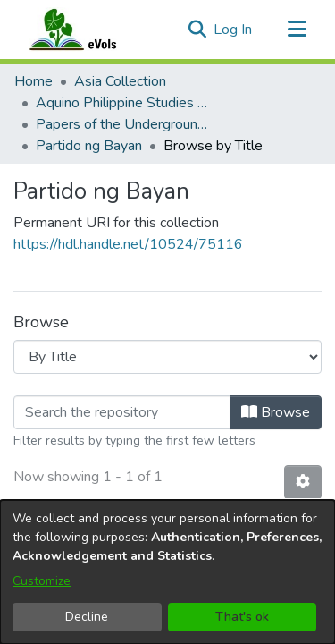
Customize (42, 581)
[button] (197, 30)
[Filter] (122, 412)
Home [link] (33, 81)
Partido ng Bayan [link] (89, 146)
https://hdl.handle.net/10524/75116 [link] (128, 244)
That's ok (242, 617)
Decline (87, 617)
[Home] (90, 30)
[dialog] (167, 572)
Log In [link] (234, 30)
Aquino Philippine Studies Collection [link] (125, 103)
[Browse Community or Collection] (167, 357)
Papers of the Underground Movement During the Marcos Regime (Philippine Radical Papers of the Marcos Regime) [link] (125, 124)
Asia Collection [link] (120, 81)
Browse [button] (276, 412)
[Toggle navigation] (297, 30)
